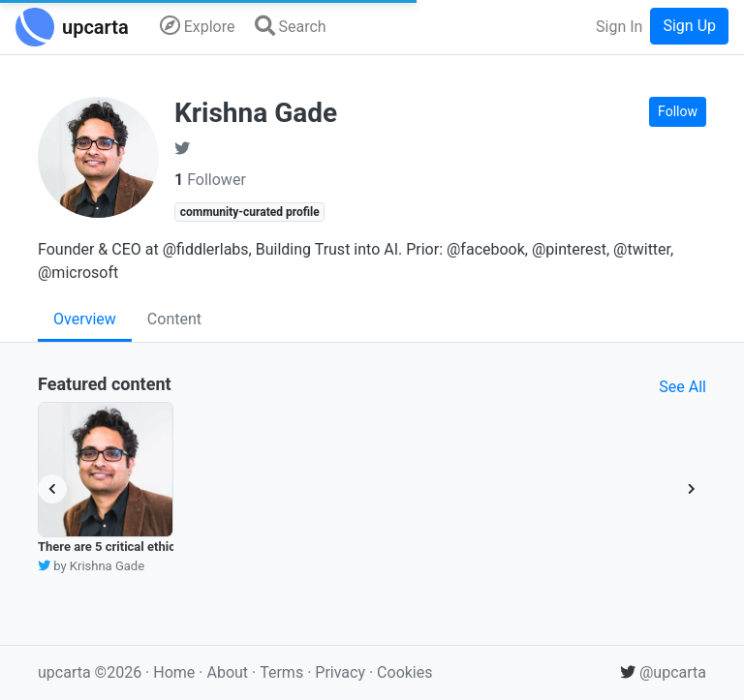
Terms (283, 672)
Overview (85, 319)
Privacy (342, 672)
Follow (678, 111)
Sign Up (689, 26)
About (227, 672)
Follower (210, 180)
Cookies (404, 672)
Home (174, 672)
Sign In (619, 27)
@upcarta (663, 672)
